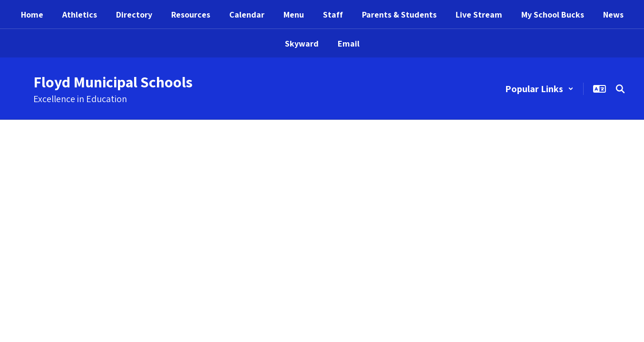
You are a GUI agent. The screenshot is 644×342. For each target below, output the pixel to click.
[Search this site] (620, 89)
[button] (539, 89)
